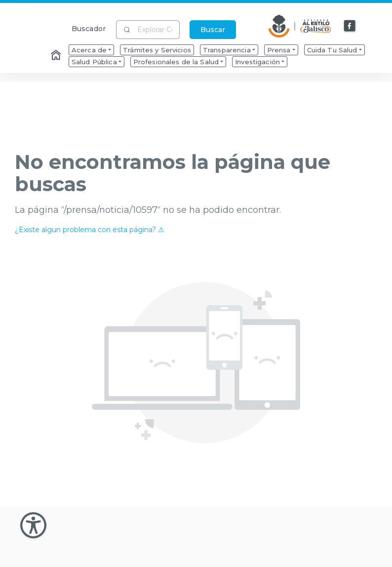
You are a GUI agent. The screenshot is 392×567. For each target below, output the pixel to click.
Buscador (89, 28)
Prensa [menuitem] (279, 50)
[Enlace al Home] (57, 56)
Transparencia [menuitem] (227, 50)
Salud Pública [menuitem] (94, 62)
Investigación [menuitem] (257, 62)
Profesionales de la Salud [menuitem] (176, 62)
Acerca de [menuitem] (89, 50)
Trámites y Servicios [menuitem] (157, 50)
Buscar (213, 30)
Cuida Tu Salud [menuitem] (332, 50)
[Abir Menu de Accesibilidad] (33, 525)
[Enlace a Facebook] (350, 26)
